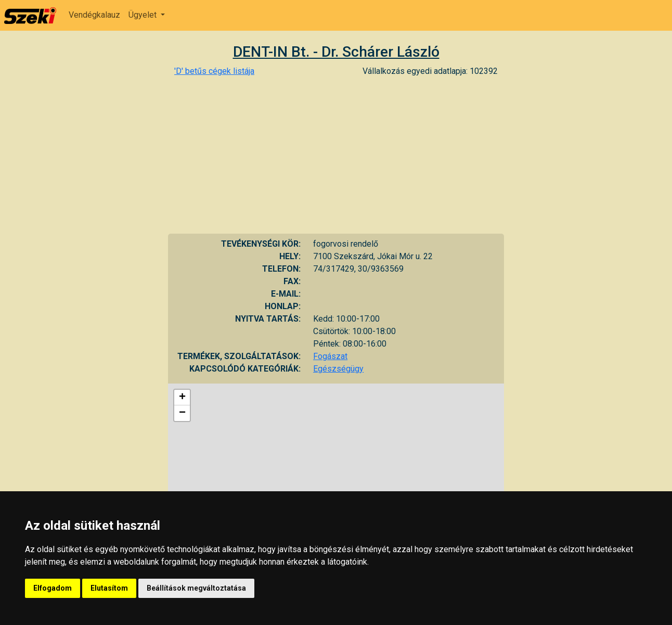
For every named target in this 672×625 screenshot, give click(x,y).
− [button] (182, 413)
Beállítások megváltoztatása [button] (196, 588)
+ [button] (182, 398)
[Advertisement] (336, 156)
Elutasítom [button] (109, 588)
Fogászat (330, 356)
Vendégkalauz (94, 15)
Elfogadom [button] (53, 588)
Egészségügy (338, 369)
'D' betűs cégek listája (214, 71)
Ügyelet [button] (144, 15)
